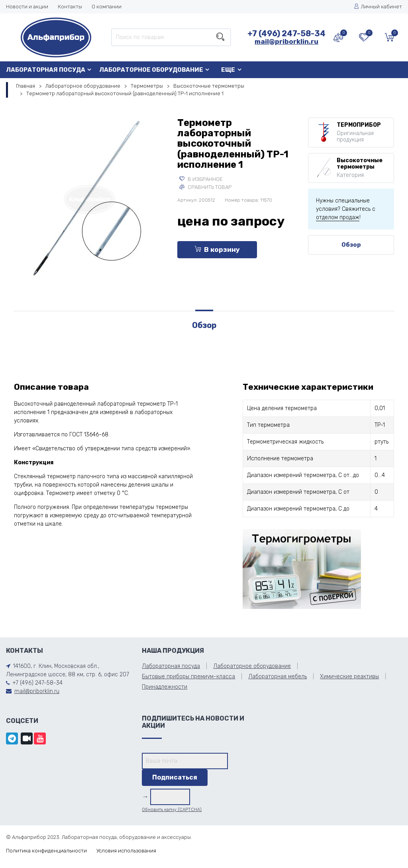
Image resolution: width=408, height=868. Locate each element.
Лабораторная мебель (278, 677)
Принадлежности (165, 687)
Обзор (351, 245)
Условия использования (126, 851)
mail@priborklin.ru (286, 41)
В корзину (217, 249)
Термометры (147, 86)
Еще (228, 70)
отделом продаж (338, 217)
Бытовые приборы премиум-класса (188, 677)
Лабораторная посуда (46, 70)
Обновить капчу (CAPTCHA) (172, 810)
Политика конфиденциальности (46, 851)
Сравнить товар (205, 187)
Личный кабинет (378, 7)
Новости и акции (27, 7)
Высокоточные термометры (209, 86)
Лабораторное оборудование (151, 70)
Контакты (70, 7)
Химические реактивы (349, 677)
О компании (107, 7)
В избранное (201, 179)
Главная (25, 86)
